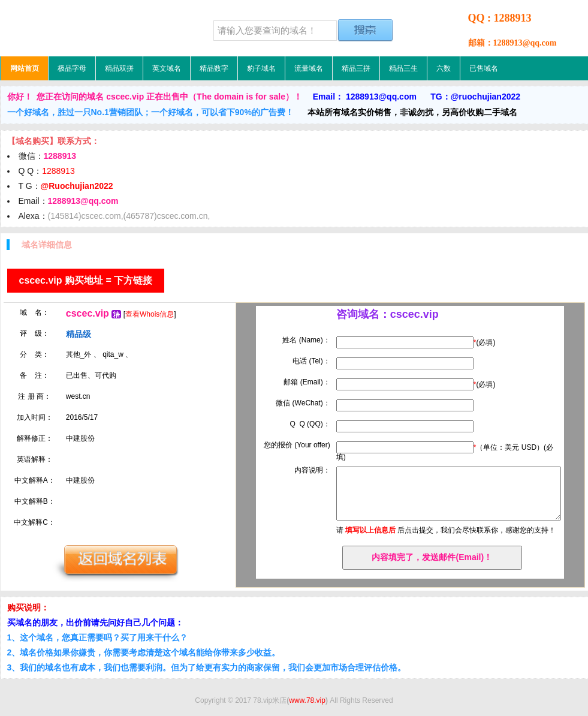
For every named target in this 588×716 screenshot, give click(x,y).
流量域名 (309, 68)
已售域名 (484, 68)
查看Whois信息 (150, 314)
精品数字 (214, 68)
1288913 (58, 171)
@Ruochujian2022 (77, 186)
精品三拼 (356, 68)
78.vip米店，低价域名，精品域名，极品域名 (76, 28)
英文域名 (167, 68)
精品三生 (403, 68)
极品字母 (72, 68)
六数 (444, 68)
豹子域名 (261, 68)
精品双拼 (119, 68)
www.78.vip (307, 700)
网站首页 (25, 68)
